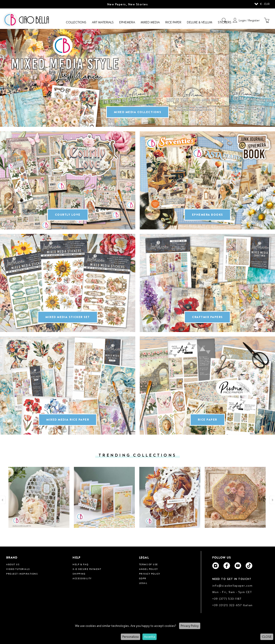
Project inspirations (22, 574)
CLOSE (267, 637)
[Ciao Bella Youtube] (238, 566)
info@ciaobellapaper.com (233, 585)
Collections (76, 22)
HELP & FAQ (80, 564)
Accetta (150, 637)
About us (13, 564)
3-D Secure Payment (87, 569)
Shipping (79, 574)
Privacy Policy (190, 626)
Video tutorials (18, 569)
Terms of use (149, 564)
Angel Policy (149, 569)
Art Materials (103, 22)
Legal (143, 583)
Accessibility (82, 578)
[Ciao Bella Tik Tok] (249, 566)
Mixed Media (150, 22)
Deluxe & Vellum (200, 22)
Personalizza (130, 637)
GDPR (143, 578)
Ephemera (127, 22)
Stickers (225, 22)
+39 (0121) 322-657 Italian (233, 605)
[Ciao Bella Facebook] (227, 566)
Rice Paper (173, 22)
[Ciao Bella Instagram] (216, 566)
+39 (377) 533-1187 (227, 599)
